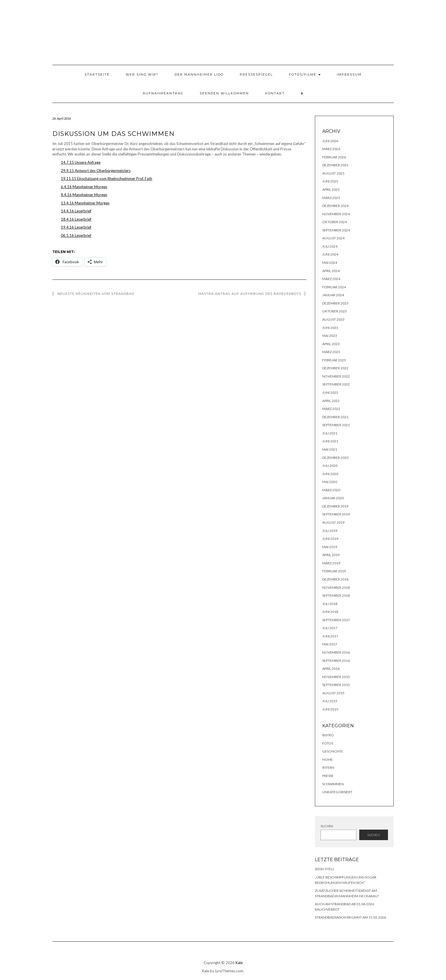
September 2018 (336, 595)
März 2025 (331, 198)
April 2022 (331, 401)
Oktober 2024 (334, 222)
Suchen (327, 826)
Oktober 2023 (334, 311)
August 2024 (333, 238)
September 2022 (336, 384)
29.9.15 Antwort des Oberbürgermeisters (96, 171)
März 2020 (331, 490)
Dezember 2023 (335, 303)
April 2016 (331, 669)
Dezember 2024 (335, 206)
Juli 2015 (330, 701)
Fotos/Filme (305, 74)
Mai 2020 (330, 482)
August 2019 (333, 522)
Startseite (97, 74)
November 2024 (336, 214)
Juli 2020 (330, 466)
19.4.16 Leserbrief (76, 227)
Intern (328, 767)
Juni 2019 (330, 539)
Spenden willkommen (224, 93)
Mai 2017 (330, 644)
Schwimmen (333, 784)
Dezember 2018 (335, 579)
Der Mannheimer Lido (199, 74)
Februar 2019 (334, 571)
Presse (328, 776)
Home (328, 760)
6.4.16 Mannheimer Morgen (84, 187)
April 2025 (331, 189)
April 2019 (331, 555)
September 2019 (336, 514)
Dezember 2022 (335, 368)
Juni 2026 (330, 141)
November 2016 (336, 652)
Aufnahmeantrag (163, 93)
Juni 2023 (330, 328)
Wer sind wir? (142, 74)
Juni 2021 (330, 441)
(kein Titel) (324, 869)
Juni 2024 (330, 254)
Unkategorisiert (337, 792)
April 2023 (331, 344)
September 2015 (336, 685)
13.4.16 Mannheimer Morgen (85, 203)
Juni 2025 (330, 181)
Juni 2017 (330, 636)
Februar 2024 (334, 287)
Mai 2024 (330, 263)
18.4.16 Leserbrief (76, 219)
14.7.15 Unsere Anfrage (81, 162)
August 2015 (333, 693)
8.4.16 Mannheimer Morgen (84, 195)
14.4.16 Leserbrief (76, 211)
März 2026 (331, 149)
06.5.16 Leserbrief (76, 235)
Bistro (328, 735)
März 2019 (331, 563)
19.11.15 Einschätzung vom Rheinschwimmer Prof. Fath (107, 179)
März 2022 (331, 409)
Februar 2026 (334, 157)
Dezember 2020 (335, 458)
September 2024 (336, 230)
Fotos (328, 743)
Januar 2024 (333, 295)
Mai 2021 (330, 449)
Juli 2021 (330, 433)
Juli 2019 (330, 531)
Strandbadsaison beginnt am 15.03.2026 (350, 917)
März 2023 (331, 352)
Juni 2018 (330, 612)
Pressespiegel (256, 74)
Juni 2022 (330, 392)
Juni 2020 (330, 474)
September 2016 (336, 661)
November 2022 (336, 376)
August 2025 (333, 173)
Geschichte (333, 751)
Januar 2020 (333, 498)
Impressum (349, 74)
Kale (239, 963)
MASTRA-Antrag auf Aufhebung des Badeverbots (250, 294)
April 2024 (331, 271)
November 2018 (336, 588)
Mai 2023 (330, 336)
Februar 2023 (334, 360)
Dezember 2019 (335, 506)
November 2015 (336, 677)
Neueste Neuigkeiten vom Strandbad (96, 294)
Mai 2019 (330, 547)
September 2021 (336, 425)
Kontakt (275, 93)
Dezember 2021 (335, 417)
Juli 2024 (330, 246)
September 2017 (336, 620)
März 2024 (331, 279)
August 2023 (333, 319)
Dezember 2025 (335, 165)
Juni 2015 (330, 709)
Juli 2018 (330, 604)
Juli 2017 (330, 628)
